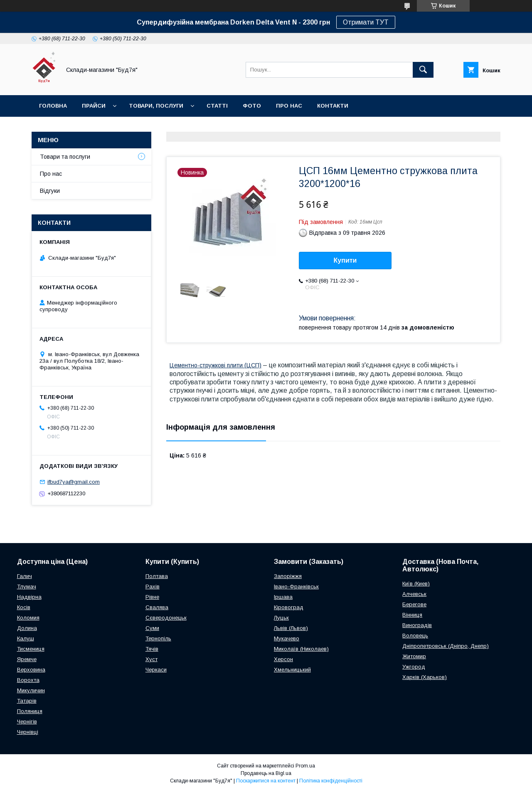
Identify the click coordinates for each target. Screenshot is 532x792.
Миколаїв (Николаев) (301, 649)
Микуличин (31, 690)
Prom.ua (305, 766)
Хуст (151, 659)
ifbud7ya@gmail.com (74, 482)
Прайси (94, 106)
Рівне (152, 597)
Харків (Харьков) (425, 677)
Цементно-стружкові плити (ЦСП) (216, 365)
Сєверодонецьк (166, 618)
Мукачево (287, 638)
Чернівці (28, 732)
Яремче (27, 659)
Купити (345, 260)
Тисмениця (31, 649)
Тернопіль (158, 638)
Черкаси (156, 670)
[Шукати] (423, 70)
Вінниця (412, 615)
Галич (25, 576)
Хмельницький (292, 670)
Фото (252, 106)
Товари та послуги (65, 157)
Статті (217, 106)
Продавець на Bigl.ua (266, 773)
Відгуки (50, 191)
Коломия (28, 618)
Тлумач (27, 587)
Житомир (414, 656)
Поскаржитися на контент (266, 781)
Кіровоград (289, 607)
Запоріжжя (288, 576)
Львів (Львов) (291, 628)
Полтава (157, 576)
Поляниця (30, 711)
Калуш (26, 638)
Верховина (31, 670)
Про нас (289, 106)
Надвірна (29, 597)
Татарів (27, 701)
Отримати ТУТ (366, 22)
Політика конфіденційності (331, 781)
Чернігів (27, 722)
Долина (27, 628)
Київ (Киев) (416, 584)
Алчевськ (414, 594)
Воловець (415, 636)
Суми (152, 628)
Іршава (283, 597)
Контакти (333, 106)
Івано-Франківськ (296, 587)
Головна (53, 106)
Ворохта (28, 680)
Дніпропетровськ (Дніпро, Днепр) (446, 646)
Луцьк (281, 618)
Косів (24, 607)
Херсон (283, 659)
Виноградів (417, 625)
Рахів (153, 587)
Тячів (152, 649)
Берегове (414, 604)
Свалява (157, 607)
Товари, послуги (156, 106)
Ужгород (414, 667)
